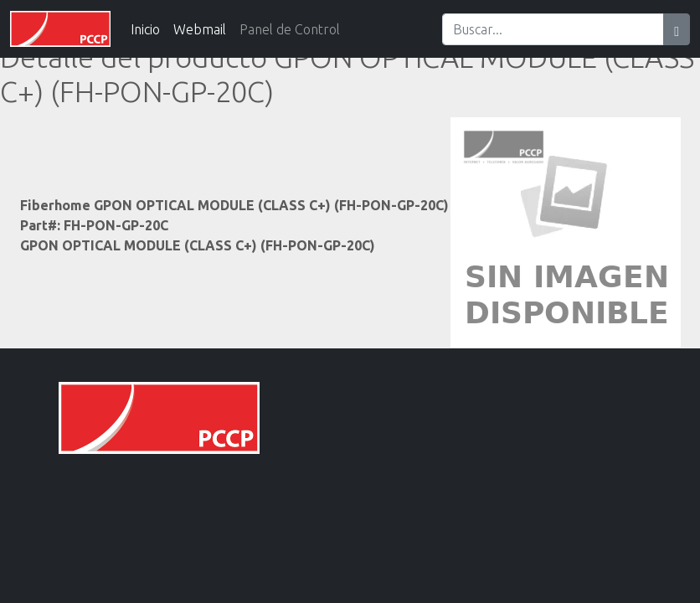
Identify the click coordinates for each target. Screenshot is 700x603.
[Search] (553, 29)
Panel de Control (290, 29)
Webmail (200, 29)
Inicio (145, 29)
